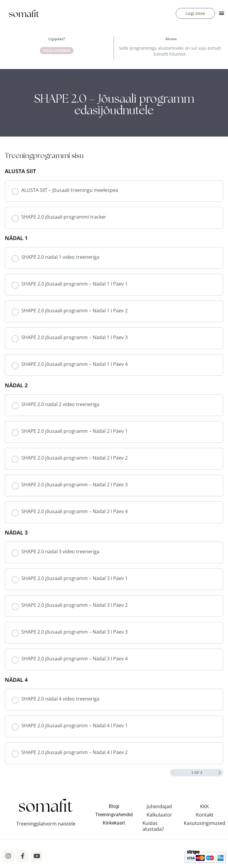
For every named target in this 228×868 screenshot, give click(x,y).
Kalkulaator (159, 816)
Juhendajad (159, 808)
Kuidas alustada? (153, 827)
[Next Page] (220, 774)
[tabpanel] (114, 104)
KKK (205, 808)
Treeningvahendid (114, 816)
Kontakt (205, 816)
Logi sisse (195, 14)
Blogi (114, 807)
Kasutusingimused (205, 824)
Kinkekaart (114, 824)
